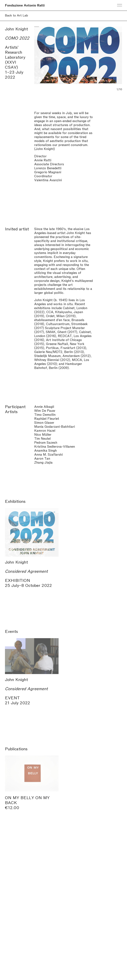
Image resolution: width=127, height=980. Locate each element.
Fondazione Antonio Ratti (25, 5)
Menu (120, 5)
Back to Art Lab (16, 15)
